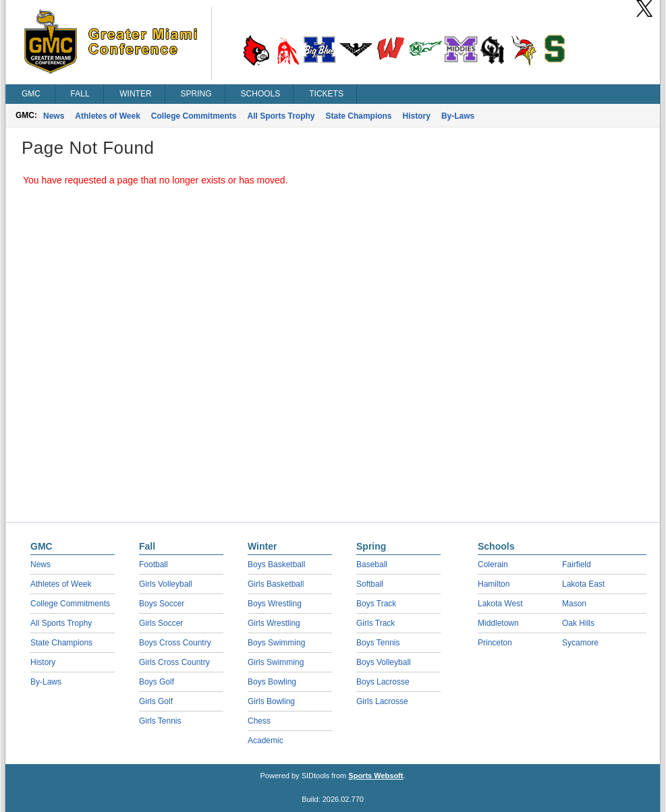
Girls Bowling (271, 701)
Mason (574, 604)
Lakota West (500, 604)
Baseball (372, 564)
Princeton (495, 643)
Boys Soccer (162, 604)
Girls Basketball (276, 584)
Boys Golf (157, 682)
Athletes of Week (107, 116)
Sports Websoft (376, 776)
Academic (266, 741)
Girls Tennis (160, 721)
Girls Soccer (161, 623)
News (54, 116)
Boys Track (376, 604)
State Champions (359, 116)
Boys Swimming (276, 643)
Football (154, 564)
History (417, 116)
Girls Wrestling (274, 623)
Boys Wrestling (275, 604)
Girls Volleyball (166, 584)
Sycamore (580, 643)
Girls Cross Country (174, 662)
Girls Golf (156, 701)
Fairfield (577, 564)
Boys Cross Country (175, 643)
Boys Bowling (272, 682)
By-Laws (458, 116)
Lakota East (583, 584)
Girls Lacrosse (382, 701)
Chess (259, 721)
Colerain (493, 564)
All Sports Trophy (281, 116)
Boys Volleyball (384, 662)
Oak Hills (578, 623)
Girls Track (376, 623)
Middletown (498, 623)
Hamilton (494, 584)
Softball (370, 584)
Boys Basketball (276, 564)
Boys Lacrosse (383, 682)
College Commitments (194, 116)
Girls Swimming (276, 662)
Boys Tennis (378, 643)
